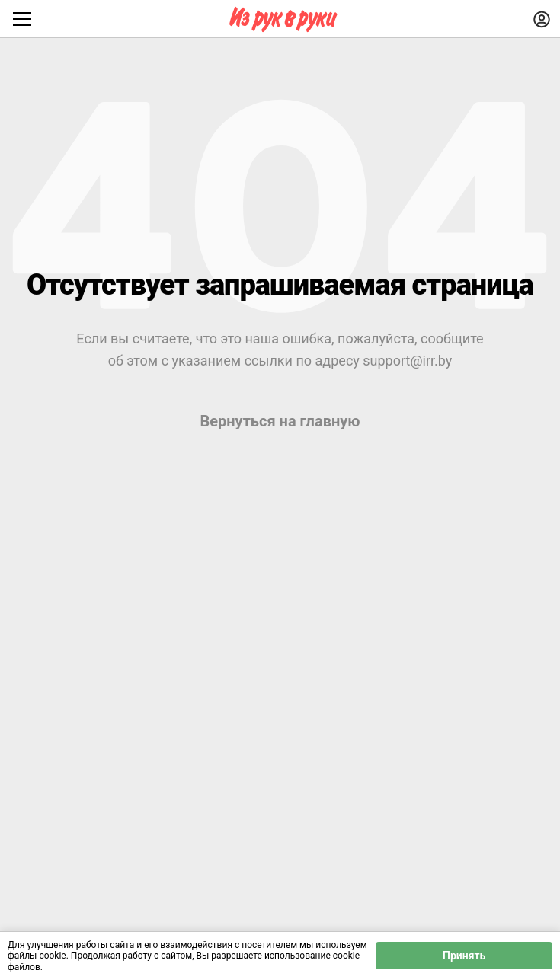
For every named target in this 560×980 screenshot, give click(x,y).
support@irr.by (407, 361)
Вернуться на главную (280, 421)
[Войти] (542, 19)
